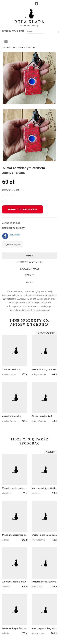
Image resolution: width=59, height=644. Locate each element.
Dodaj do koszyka (23, 209)
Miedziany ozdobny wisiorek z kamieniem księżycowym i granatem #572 (44, 628)
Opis (30, 255)
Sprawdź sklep (46, 333)
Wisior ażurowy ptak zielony (44, 370)
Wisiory (32, 47)
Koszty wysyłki (30, 262)
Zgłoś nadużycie (13, 244)
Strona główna (9, 47)
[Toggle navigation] (6, 41)
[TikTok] (36, 4)
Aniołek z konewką (11, 416)
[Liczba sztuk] (8, 199)
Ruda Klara (30, 19)
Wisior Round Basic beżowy (44, 535)
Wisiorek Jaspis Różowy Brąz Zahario (15, 628)
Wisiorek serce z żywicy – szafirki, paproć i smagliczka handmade (44, 582)
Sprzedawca (30, 269)
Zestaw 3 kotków (11, 370)
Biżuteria (21, 47)
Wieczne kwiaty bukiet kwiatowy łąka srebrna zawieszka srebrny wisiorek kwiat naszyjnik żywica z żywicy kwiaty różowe (44, 488)
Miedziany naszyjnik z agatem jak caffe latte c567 (15, 535)
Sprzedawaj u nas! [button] (13, 31)
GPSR (30, 282)
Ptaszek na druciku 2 (42, 416)
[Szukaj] (43, 31)
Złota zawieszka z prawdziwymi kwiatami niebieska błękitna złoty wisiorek (15, 582)
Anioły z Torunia (13, 173)
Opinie (30, 275)
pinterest (15, 235)
